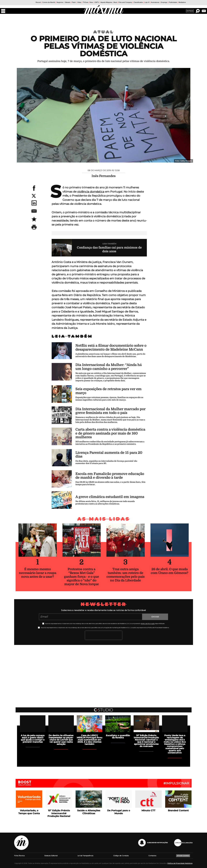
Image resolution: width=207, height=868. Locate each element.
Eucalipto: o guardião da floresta (118, 736)
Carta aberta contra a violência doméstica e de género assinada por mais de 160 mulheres (110, 433)
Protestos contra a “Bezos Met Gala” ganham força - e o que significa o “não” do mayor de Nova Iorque (82, 577)
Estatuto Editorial (51, 856)
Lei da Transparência (85, 856)
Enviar (155, 617)
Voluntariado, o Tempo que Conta (29, 812)
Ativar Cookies (183, 856)
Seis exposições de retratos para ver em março (108, 391)
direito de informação (148, 624)
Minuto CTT (148, 811)
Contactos (152, 856)
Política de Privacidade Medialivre (180, 863)
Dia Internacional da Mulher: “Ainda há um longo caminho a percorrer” (109, 367)
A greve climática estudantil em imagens (110, 497)
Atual (104, 32)
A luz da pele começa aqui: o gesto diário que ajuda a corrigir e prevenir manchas (33, 739)
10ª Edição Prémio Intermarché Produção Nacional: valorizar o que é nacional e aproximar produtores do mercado (146, 741)
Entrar (190, 11)
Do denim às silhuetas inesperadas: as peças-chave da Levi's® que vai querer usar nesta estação (61, 740)
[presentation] (104, 635)
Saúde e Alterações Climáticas (89, 812)
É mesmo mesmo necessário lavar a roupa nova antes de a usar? (38, 573)
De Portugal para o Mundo (119, 812)
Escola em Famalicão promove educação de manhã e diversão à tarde (110, 476)
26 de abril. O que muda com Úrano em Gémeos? (169, 571)
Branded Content (178, 811)
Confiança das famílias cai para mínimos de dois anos (109, 249)
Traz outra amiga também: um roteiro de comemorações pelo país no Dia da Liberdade (125, 575)
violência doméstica (91, 192)
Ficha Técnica (19, 856)
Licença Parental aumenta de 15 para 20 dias (109, 455)
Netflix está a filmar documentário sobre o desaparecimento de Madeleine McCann (111, 347)
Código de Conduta (121, 856)
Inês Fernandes (104, 176)
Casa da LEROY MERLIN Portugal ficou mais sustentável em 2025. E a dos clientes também (90, 740)
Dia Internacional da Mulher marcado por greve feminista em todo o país (110, 411)
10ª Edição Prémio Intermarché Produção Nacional (59, 813)
